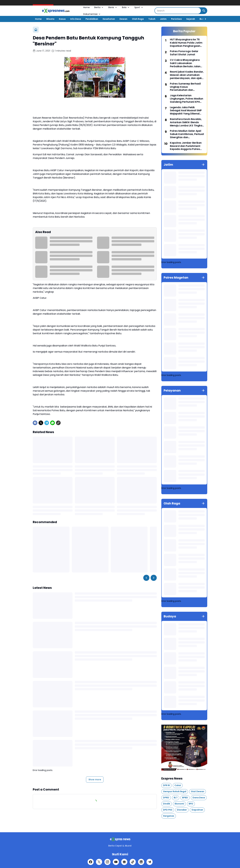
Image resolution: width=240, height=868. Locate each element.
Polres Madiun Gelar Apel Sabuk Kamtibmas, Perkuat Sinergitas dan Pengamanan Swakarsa (187, 134)
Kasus (62, 19)
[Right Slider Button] (204, 19)
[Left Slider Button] (146, 578)
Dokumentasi (92, 14)
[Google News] (124, 862)
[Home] (36, 30)
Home (86, 7)
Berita (99, 7)
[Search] (178, 11)
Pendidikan (92, 19)
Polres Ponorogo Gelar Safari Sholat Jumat (184, 53)
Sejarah (191, 19)
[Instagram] (107, 862)
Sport (139, 7)
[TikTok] (133, 862)
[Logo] (120, 839)
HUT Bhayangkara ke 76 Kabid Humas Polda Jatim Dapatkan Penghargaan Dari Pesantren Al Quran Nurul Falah (186, 43)
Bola (126, 7)
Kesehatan (109, 19)
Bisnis (113, 7)
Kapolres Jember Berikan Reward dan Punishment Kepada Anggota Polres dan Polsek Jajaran (186, 146)
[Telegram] (47, 423)
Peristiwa (176, 19)
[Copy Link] (58, 423)
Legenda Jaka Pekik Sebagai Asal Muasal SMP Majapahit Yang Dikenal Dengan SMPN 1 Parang (186, 111)
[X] (41, 423)
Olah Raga (138, 19)
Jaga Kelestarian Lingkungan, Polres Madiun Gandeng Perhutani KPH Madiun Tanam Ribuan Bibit (187, 99)
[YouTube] (116, 862)
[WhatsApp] (52, 423)
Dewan (123, 19)
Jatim (163, 19)
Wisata (50, 19)
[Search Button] (204, 11)
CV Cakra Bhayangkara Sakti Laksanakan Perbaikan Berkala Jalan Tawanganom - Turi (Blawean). (185, 63)
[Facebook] (35, 423)
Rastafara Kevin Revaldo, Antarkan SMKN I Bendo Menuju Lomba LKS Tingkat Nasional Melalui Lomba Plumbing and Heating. (187, 122)
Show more (95, 780)
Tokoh (152, 19)
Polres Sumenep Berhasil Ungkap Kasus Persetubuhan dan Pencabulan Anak (185, 87)
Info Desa (76, 19)
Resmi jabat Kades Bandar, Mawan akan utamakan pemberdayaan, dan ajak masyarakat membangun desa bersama (187, 75)
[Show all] (203, 165)
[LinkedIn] (141, 862)
